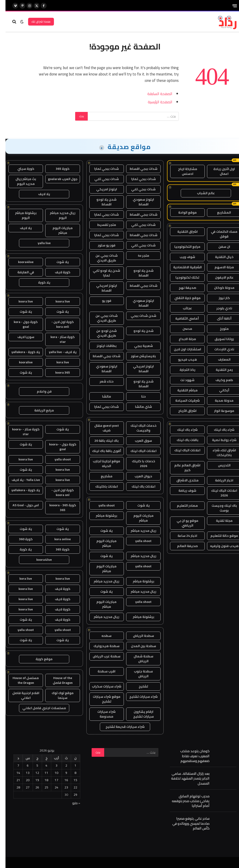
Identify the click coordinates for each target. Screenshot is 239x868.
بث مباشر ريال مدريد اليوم (20, 181)
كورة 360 (20, 539)
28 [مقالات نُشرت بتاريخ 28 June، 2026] (13, 787)
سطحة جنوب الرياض (138, 674)
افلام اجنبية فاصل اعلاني (20, 695)
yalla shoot (101, 505)
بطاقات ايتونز (101, 346)
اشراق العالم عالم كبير (182, 468)
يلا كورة (39, 282)
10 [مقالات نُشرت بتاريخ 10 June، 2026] (51, 773)
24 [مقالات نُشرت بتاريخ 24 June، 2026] (51, 787)
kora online (57, 539)
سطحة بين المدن (138, 646)
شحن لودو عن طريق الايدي (101, 333)
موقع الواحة (182, 212)
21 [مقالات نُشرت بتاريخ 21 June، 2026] (13, 780)
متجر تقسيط (101, 225)
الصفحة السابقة (154, 94)
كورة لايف (57, 272)
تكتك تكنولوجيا (182, 277)
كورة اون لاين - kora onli (57, 324)
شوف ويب (182, 257)
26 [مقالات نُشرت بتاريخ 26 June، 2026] (32, 787)
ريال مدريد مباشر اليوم (57, 215)
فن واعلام (39, 391)
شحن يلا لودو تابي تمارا (101, 273)
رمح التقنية (219, 370)
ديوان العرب (138, 476)
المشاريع (219, 212)
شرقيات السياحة (182, 400)
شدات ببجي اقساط (138, 169)
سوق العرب (138, 441)
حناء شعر (101, 381)
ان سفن (219, 247)
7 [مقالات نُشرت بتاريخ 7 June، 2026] (13, 765)
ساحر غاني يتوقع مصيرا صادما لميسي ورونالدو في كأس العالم (185, 823)
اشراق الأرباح (182, 411)
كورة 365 (57, 169)
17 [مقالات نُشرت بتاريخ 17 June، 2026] (51, 780)
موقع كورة (39, 659)
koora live (57, 301)
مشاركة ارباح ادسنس (182, 171)
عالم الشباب (200, 193)
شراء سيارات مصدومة (101, 714)
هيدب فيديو (182, 359)
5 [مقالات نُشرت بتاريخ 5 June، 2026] (32, 765)
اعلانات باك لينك (138, 486)
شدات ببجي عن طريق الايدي (101, 258)
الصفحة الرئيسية (155, 102)
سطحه (101, 636)
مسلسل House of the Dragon (20, 680)
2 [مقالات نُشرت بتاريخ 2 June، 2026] (61, 765)
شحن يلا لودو (138, 331)
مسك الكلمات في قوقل (219, 234)
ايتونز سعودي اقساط (138, 202)
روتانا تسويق (219, 339)
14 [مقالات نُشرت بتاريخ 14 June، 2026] (13, 773)
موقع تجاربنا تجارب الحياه (101, 464)
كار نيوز (219, 298)
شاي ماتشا (138, 407)
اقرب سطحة (101, 671)
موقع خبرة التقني (182, 298)
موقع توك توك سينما (57, 695)
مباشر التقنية (182, 390)
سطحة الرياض (138, 636)
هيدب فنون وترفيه (219, 546)
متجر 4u (138, 256)
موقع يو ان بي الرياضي (182, 523)
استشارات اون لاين (182, 349)
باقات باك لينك (182, 440)
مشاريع (101, 476)
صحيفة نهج (182, 288)
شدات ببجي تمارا (101, 169)
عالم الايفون (219, 277)
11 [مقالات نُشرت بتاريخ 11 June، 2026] (41, 773)
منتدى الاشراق (182, 480)
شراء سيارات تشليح (138, 697)
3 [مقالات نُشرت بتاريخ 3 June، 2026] (51, 765)
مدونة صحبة (219, 400)
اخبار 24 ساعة (182, 536)
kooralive (20, 362)
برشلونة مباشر (101, 516)
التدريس (219, 465)
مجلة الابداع (182, 339)
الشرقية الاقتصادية (182, 267)
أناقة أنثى (219, 318)
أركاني (219, 390)
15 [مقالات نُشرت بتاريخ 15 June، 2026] (70, 780)
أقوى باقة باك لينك (101, 451)
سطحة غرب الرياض (101, 656)
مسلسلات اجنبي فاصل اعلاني (39, 708)
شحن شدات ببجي (138, 316)
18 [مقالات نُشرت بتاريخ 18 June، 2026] (41, 780)
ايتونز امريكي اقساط (101, 288)
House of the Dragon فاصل (57, 680)
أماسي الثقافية (182, 318)
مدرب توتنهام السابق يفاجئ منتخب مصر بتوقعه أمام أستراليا (185, 801)
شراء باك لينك (219, 430)
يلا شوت (138, 505)
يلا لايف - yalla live (57, 352)
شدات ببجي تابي (101, 179)
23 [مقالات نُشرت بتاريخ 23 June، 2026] (61, 787)
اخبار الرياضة (219, 480)
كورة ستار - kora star (57, 339)
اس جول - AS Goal (20, 505)
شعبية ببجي (138, 346)
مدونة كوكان (219, 288)
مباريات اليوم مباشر (138, 518)
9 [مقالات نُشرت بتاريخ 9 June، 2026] (61, 773)
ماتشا (101, 396)
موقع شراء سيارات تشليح (101, 699)
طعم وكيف (219, 380)
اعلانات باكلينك (101, 486)
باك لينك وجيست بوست (219, 508)
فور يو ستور (101, 245)
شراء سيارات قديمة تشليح (120, 727)
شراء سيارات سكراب (101, 686)
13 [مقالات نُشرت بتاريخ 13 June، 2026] (22, 773)
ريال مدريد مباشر (138, 531)
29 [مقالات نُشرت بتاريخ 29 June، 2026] (70, 795)
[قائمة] (229, 6)
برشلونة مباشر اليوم (20, 215)
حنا (138, 396)
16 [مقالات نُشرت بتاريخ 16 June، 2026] (61, 780)
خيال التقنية (219, 257)
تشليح (138, 686)
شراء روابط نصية (219, 440)
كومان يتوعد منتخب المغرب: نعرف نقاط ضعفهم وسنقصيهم (189, 756)
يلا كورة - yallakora (20, 352)
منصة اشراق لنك (36, 22)
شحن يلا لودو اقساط (101, 202)
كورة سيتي (20, 169)
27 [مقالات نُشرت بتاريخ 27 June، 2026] (22, 787)
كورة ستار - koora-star (20, 432)
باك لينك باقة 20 (101, 441)
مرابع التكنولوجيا (182, 247)
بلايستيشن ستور (138, 356)
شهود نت (182, 380)
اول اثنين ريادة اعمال (219, 171)
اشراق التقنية (182, 232)
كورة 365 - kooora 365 (57, 508)
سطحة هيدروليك (101, 646)
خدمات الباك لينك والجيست (138, 428)
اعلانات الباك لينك (182, 450)
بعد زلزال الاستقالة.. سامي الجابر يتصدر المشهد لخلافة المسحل (185, 778)
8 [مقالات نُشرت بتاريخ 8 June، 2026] (70, 773)
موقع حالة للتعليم (219, 536)
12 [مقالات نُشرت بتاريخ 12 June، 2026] (32, 773)
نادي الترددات (219, 349)
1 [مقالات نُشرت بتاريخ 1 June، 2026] (70, 765)
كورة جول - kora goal (20, 324)
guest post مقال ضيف (101, 428)
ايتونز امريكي (101, 189)
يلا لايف (39, 194)
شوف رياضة (182, 491)
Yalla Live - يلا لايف (20, 480)
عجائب (182, 308)
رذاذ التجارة (182, 370)
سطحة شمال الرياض (138, 659)
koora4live (20, 262)
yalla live (39, 243)
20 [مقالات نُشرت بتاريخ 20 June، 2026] (22, 780)
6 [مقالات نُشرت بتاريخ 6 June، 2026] (22, 765)
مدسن (182, 329)
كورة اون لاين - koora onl (57, 492)
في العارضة (20, 272)
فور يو (101, 301)
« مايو (71, 803)
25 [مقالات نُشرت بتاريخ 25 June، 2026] (41, 787)
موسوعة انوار (219, 411)
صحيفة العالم (182, 546)
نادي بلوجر (219, 308)
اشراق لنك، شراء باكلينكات (219, 453)
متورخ (219, 329)
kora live (57, 362)
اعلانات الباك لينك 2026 (219, 493)
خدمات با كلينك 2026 (138, 464)
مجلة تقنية (219, 521)
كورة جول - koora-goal (57, 447)
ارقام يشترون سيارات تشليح (138, 714)
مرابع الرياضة (39, 410)
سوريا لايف (20, 337)
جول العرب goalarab (57, 179)
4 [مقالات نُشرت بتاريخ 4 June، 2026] (41, 765)
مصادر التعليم (182, 506)
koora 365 (57, 372)
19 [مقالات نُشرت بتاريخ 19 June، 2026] (32, 780)
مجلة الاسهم (219, 267)
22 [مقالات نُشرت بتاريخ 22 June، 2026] (70, 787)
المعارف (219, 359)
